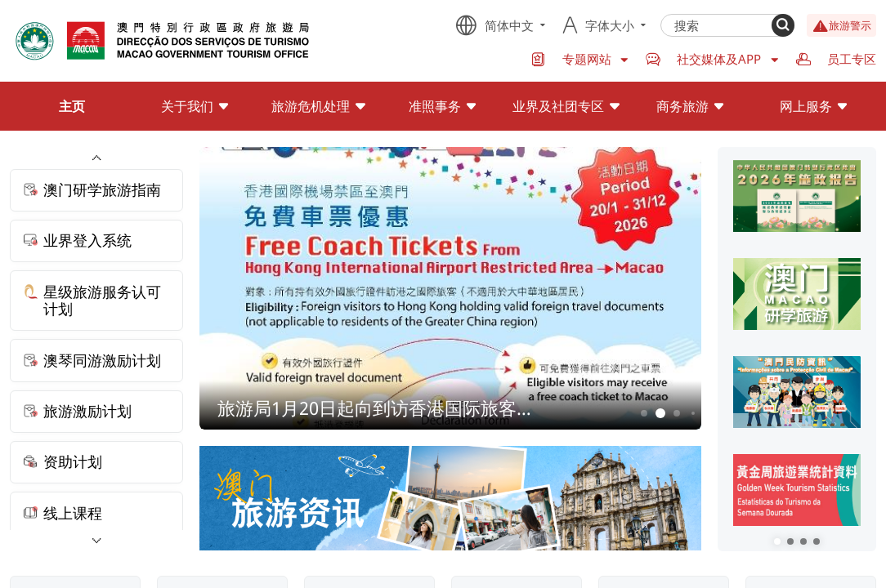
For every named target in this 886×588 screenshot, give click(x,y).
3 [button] (677, 413)
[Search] (783, 25)
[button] (777, 541)
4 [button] (693, 413)
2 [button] (661, 414)
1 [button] (644, 413)
